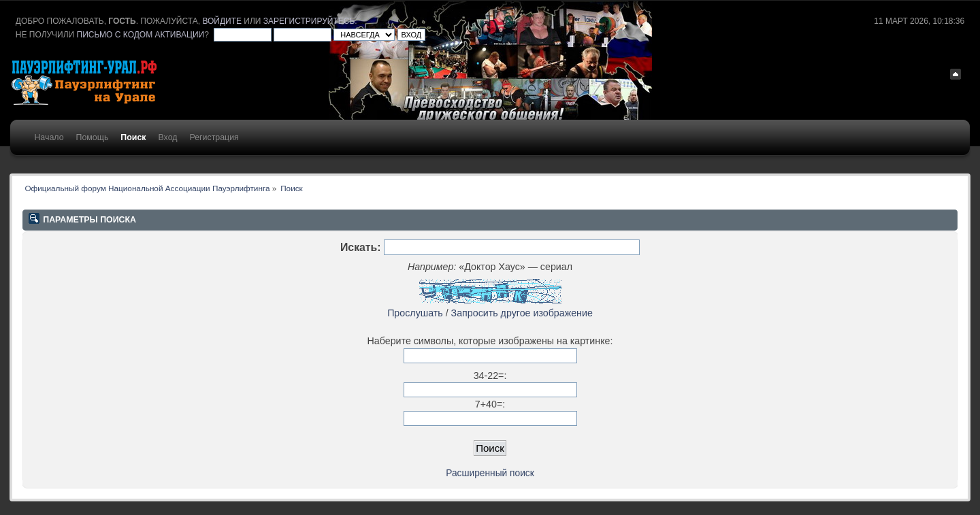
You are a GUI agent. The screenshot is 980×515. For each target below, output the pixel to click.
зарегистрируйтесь (309, 21)
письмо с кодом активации (141, 35)
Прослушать (415, 313)
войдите (222, 21)
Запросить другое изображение (522, 313)
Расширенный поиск (490, 473)
